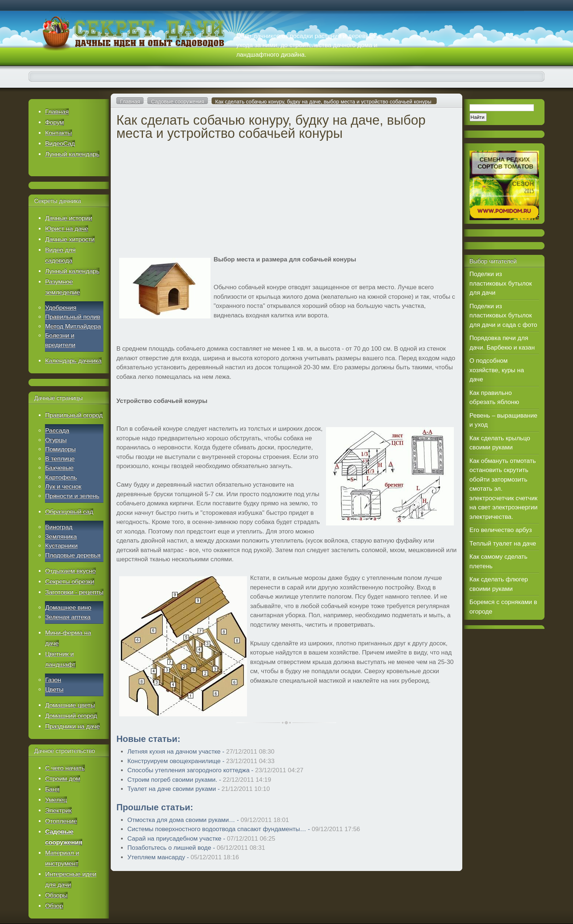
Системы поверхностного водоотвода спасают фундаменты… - (244, 829)
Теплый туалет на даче (503, 544)
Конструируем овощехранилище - (201, 761)
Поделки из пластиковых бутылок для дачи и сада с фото (503, 316)
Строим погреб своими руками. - (199, 780)
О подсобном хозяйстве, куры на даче (497, 370)
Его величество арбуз (501, 530)
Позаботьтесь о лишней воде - (196, 848)
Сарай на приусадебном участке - (201, 839)
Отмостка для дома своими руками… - (208, 820)
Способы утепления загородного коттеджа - (215, 770)
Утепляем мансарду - (183, 857)
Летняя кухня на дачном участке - (201, 752)
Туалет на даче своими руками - (198, 789)
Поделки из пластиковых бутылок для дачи (501, 283)
